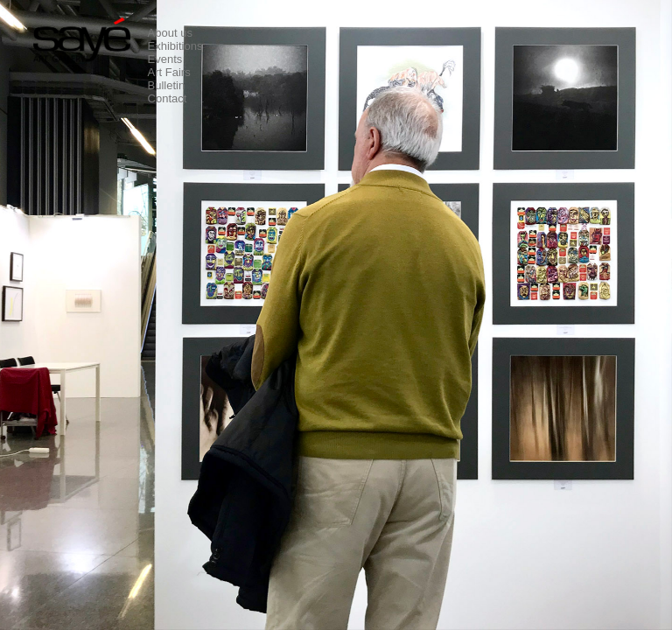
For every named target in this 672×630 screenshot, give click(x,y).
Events (165, 59)
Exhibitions (175, 46)
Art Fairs (169, 72)
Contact (168, 98)
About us (170, 33)
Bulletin (167, 85)
